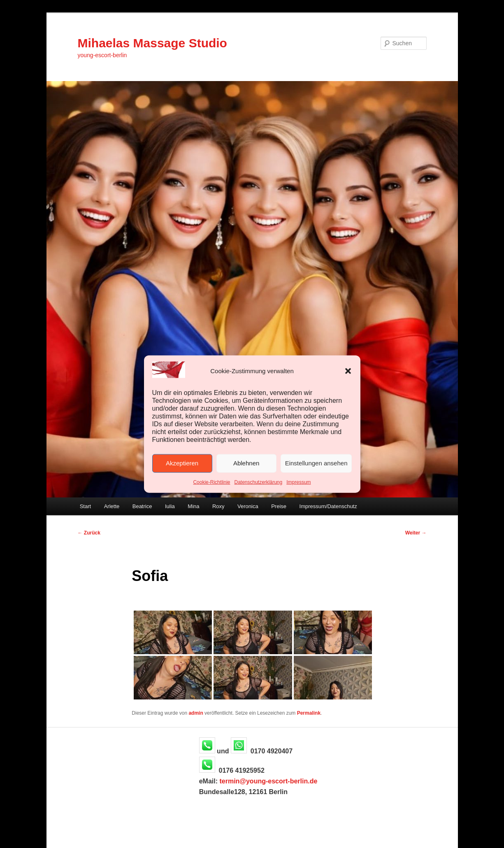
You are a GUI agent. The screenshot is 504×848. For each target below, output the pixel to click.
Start (85, 506)
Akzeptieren (182, 463)
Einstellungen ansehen (316, 463)
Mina (193, 506)
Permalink (309, 713)
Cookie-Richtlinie (211, 482)
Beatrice (142, 506)
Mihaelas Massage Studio (152, 43)
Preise (279, 506)
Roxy (218, 506)
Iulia (170, 506)
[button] (348, 371)
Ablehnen (246, 463)
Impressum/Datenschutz (328, 506)
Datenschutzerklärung (258, 482)
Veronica (248, 506)
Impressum (298, 482)
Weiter (416, 533)
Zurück (89, 533)
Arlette (112, 506)
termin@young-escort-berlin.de (268, 781)
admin (196, 713)
